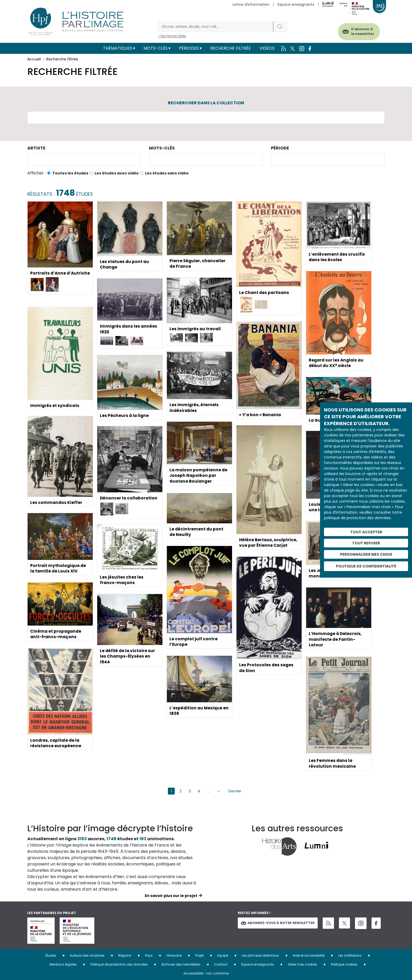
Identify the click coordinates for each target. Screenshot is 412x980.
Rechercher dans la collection (206, 103)
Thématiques (118, 48)
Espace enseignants (296, 4)
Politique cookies (344, 964)
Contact (221, 964)
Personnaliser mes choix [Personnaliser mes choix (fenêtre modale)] (366, 554)
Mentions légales (63, 964)
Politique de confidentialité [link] (366, 566)
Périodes (189, 48)
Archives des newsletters (181, 964)
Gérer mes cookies (302, 964)
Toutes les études (70, 173)
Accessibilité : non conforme (206, 973)
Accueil (34, 59)
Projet (199, 955)
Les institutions (350, 955)
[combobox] (84, 160)
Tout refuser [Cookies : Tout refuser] (366, 543)
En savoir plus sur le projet (171, 896)
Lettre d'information (251, 4)
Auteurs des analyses (87, 955)
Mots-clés (156, 48)
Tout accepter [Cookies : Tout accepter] (366, 532)
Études (51, 955)
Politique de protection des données (119, 964)
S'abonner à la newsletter (359, 31)
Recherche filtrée (231, 48)
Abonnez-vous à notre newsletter (278, 923)
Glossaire (174, 955)
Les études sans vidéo (167, 173)
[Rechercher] (216, 27)
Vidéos (267, 48)
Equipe (223, 955)
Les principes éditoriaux (260, 955)
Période (280, 148)
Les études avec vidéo (117, 173)
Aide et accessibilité (309, 955)
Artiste (36, 148)
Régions (125, 955)
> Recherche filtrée (172, 36)
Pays (149, 955)
